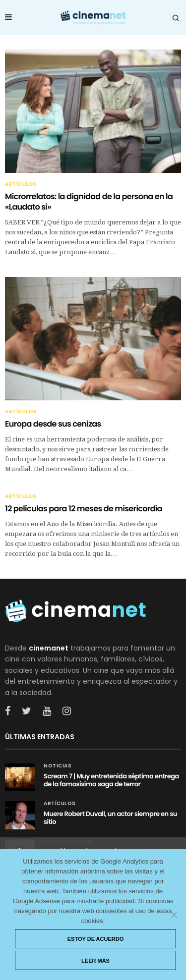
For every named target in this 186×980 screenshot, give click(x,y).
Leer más (95, 961)
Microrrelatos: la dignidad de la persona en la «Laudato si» (89, 202)
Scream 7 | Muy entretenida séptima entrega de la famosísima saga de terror (111, 780)
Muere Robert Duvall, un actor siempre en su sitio (110, 818)
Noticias (58, 766)
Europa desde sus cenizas (53, 424)
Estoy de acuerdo (96, 939)
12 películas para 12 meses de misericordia (84, 509)
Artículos (21, 184)
